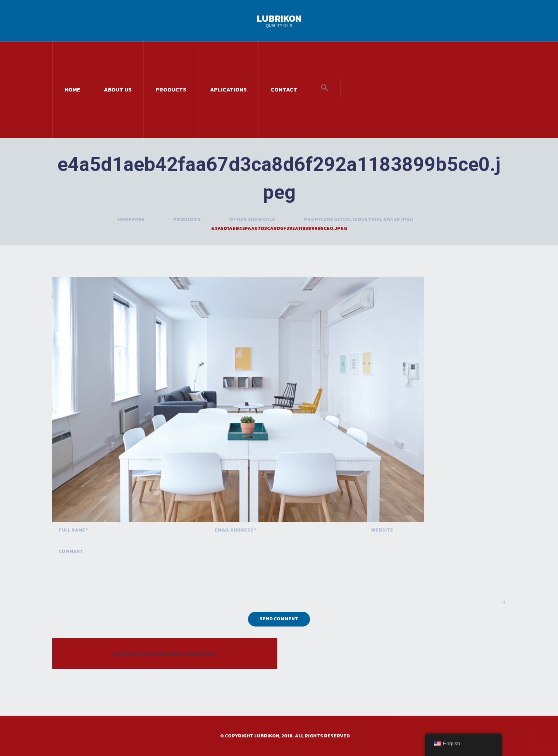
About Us (118, 90)
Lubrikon (279, 18)
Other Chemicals (252, 219)
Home (72, 90)
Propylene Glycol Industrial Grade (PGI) (358, 219)
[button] (325, 88)
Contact (284, 90)
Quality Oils (279, 26)
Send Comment (279, 619)
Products (171, 90)
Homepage (131, 219)
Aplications (228, 90)
